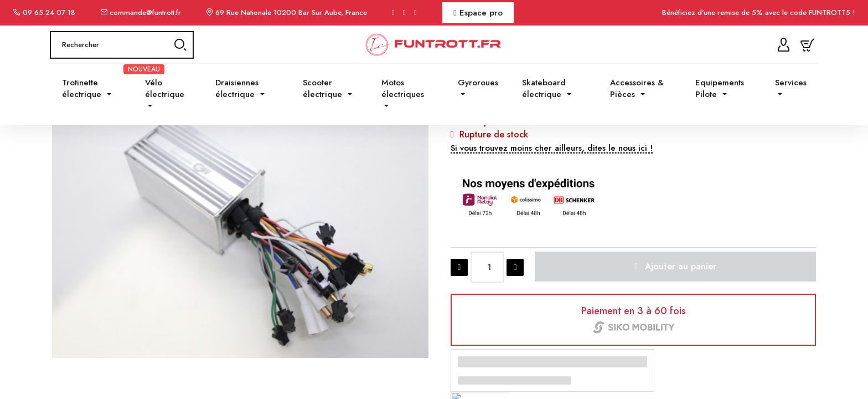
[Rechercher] (122, 62)
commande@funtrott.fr (145, 12)
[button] (552, 242)
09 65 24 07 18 (49, 12)
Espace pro (478, 13)
